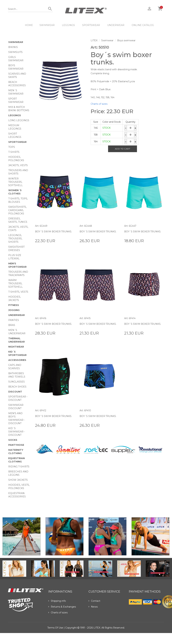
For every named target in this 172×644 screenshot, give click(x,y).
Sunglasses (17, 382)
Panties (14, 320)
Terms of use (55, 628)
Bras (12, 325)
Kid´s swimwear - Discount (17, 432)
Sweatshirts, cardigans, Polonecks (17, 210)
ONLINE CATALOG (143, 25)
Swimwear (47, 25)
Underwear (116, 25)
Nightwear (16, 347)
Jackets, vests (18, 165)
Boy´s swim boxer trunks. (53, 232)
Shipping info (57, 601)
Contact (94, 601)
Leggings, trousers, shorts (15, 239)
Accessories (17, 360)
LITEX (94, 40)
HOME (29, 25)
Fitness (14, 305)
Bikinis (13, 47)
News (93, 607)
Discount (15, 392)
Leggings (68, 25)
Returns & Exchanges (62, 607)
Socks (13, 440)
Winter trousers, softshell (16, 182)
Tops (12, 147)
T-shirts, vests (18, 292)
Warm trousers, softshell (16, 283)
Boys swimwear (126, 40)
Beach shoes (17, 387)
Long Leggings (19, 120)
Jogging (14, 310)
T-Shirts (14, 152)
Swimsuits (15, 52)
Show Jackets (18, 480)
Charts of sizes (99, 104)
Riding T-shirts (19, 467)
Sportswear (91, 25)
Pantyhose (16, 445)
